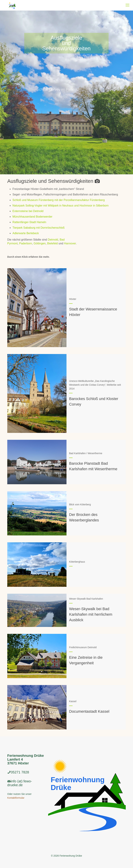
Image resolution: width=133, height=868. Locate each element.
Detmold (53, 240)
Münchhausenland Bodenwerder (32, 217)
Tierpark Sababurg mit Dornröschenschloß (39, 228)
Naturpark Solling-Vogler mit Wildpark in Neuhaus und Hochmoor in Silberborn (61, 206)
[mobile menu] (127, 5)
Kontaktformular (16, 798)
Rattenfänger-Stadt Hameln (29, 222)
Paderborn (26, 243)
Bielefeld (52, 243)
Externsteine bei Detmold (28, 211)
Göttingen (40, 243)
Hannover (70, 243)
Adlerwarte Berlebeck (26, 233)
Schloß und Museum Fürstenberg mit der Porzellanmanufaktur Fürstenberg (59, 200)
